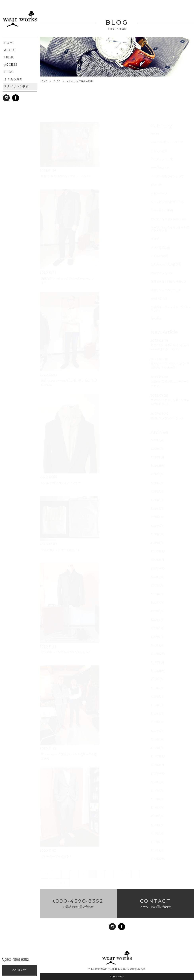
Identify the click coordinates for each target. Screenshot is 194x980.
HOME (43, 81)
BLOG (57, 81)
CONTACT (19, 970)
